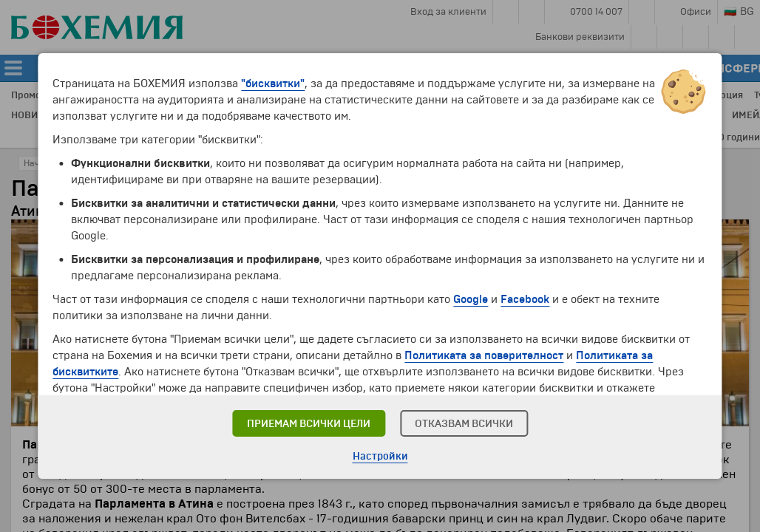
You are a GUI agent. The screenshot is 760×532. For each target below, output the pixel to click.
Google (471, 299)
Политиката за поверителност (484, 355)
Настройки (380, 456)
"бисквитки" (273, 83)
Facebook (525, 299)
